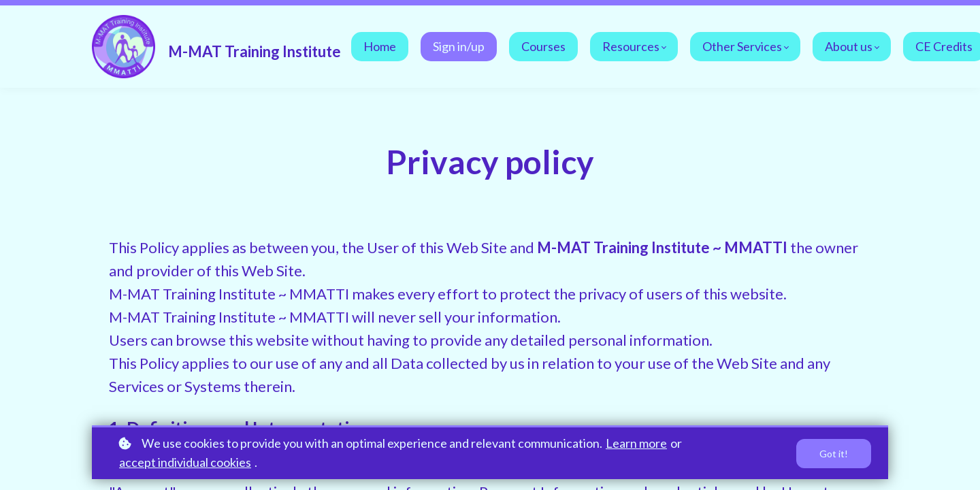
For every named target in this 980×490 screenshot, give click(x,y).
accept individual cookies (185, 462)
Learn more (636, 443)
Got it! (834, 454)
